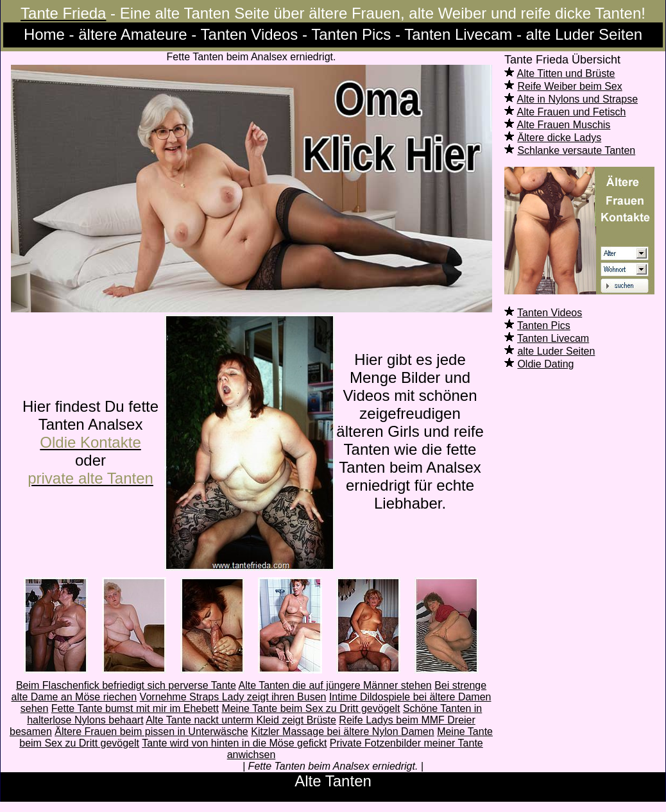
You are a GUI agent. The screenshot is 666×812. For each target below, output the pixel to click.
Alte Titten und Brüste (566, 73)
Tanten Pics (544, 326)
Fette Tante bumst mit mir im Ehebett (135, 708)
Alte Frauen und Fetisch (572, 112)
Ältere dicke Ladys (559, 138)
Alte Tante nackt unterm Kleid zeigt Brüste (241, 720)
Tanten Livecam (553, 338)
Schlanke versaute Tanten (576, 150)
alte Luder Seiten (556, 351)
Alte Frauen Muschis (564, 125)
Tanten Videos (550, 313)
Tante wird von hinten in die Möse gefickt (234, 743)
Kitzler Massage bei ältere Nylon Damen (342, 732)
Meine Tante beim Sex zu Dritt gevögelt (311, 708)
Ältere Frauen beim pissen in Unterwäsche (151, 732)
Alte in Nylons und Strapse (578, 99)
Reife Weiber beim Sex (569, 86)
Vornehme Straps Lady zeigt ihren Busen (233, 697)
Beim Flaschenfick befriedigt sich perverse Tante (126, 685)
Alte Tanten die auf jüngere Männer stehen (335, 685)
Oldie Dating (545, 364)
